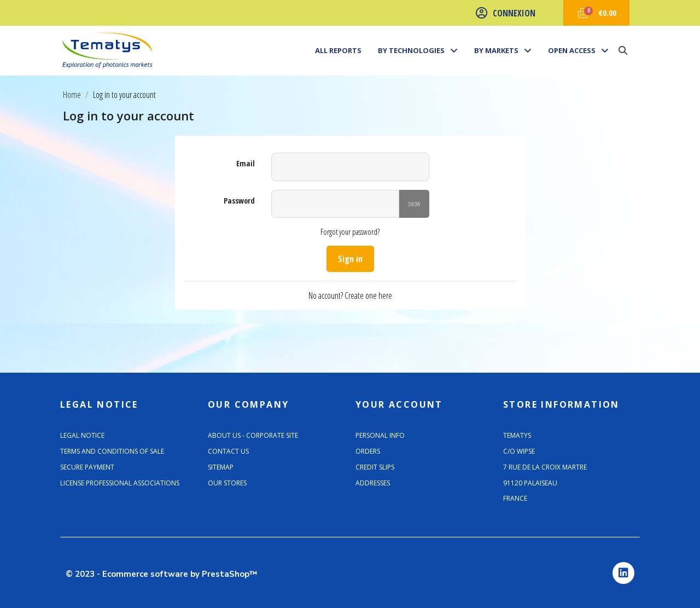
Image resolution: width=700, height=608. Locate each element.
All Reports (338, 50)
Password (239, 201)
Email (246, 163)
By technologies (418, 50)
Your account (399, 404)
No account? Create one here (350, 296)
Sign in (350, 259)
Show (414, 204)
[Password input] (335, 204)
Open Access (578, 50)
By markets (503, 50)
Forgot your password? (350, 232)
